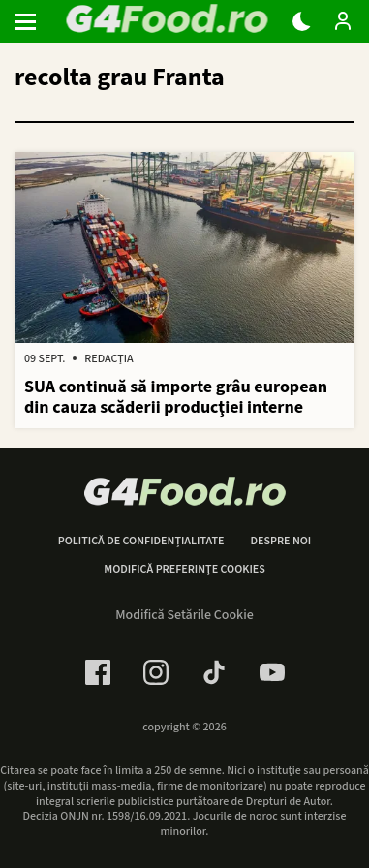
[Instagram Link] (156, 672)
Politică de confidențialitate (141, 542)
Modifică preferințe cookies (184, 570)
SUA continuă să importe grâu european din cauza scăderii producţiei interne (176, 398)
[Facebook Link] (98, 672)
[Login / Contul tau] (343, 21)
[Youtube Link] (272, 672)
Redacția (108, 359)
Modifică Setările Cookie (184, 615)
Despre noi (280, 542)
